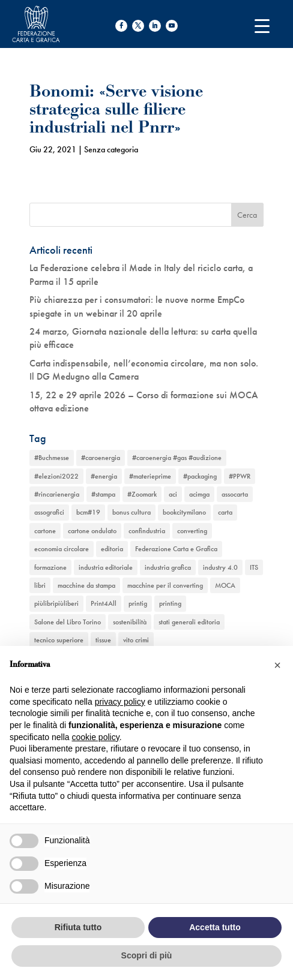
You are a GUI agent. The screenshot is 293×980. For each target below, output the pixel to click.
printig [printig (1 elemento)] (138, 603)
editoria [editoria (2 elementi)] (112, 549)
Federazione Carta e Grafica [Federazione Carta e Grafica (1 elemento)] (176, 549)
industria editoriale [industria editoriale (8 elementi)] (106, 567)
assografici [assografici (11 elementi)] (49, 512)
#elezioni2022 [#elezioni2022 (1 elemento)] (56, 476)
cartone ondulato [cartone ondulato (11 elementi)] (92, 531)
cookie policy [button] (96, 737)
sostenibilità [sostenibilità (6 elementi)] (130, 622)
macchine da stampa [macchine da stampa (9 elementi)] (86, 585)
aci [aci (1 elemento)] (173, 494)
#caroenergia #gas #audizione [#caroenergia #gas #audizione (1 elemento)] (177, 458)
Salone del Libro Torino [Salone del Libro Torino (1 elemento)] (68, 622)
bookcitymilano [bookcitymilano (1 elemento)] (184, 512)
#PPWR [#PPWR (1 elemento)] (240, 476)
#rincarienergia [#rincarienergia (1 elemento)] (57, 494)
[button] (277, 665)
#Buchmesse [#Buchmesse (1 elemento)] (52, 458)
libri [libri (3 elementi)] (40, 585)
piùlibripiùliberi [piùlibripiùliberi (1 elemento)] (56, 603)
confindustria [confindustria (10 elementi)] (147, 531)
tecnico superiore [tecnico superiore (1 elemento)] (59, 640)
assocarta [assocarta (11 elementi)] (235, 494)
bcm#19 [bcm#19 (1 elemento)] (88, 512)
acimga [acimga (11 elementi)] (199, 494)
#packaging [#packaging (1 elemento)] (200, 476)
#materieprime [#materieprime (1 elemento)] (150, 476)
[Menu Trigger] (262, 25)
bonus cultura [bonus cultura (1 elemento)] (131, 512)
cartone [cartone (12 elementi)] (45, 531)
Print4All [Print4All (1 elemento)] (104, 603)
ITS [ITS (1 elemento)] (254, 567)
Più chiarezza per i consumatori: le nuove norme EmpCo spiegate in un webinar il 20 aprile (137, 306)
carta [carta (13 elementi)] (225, 512)
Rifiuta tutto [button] (78, 927)
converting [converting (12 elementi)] (192, 531)
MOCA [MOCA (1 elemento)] (225, 585)
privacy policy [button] (120, 702)
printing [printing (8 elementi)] (170, 603)
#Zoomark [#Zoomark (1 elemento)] (142, 494)
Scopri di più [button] (147, 955)
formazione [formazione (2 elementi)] (50, 567)
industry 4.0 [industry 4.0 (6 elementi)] (220, 567)
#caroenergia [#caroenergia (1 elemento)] (101, 458)
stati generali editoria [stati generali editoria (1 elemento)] (189, 622)
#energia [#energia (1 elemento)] (104, 476)
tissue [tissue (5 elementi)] (103, 640)
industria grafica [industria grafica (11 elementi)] (168, 567)
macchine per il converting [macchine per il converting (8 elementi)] (165, 585)
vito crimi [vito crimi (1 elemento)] (136, 640)
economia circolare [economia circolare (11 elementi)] (62, 549)
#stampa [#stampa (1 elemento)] (103, 494)
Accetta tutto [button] (215, 927)
